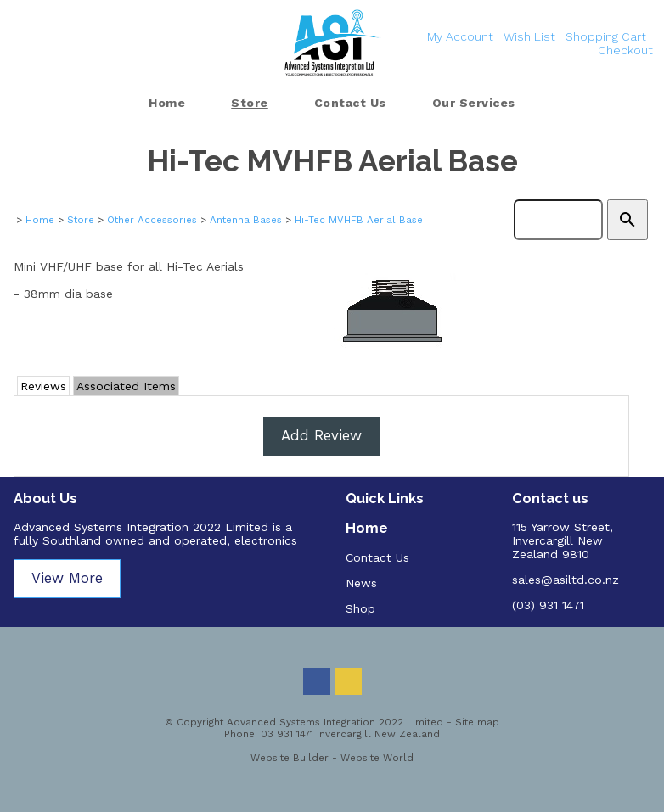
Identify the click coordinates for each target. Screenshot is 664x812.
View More (67, 578)
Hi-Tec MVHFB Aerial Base (359, 220)
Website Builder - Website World (332, 758)
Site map (477, 722)
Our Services (474, 103)
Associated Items (126, 386)
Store (250, 103)
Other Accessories (152, 220)
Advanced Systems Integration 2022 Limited (335, 722)
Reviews (43, 386)
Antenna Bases (246, 220)
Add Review (321, 435)
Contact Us (350, 103)
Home (167, 103)
